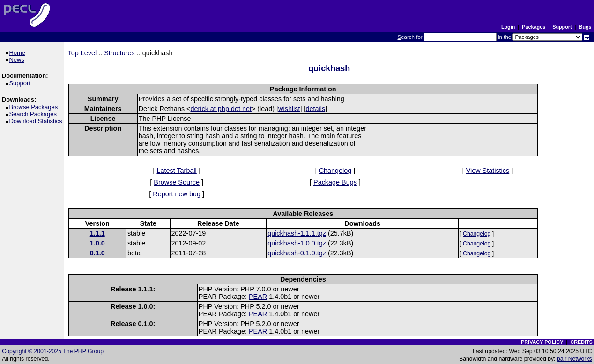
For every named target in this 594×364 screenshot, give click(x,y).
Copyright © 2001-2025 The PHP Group (53, 351)
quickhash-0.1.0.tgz (297, 253)
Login (508, 27)
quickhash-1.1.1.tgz (297, 233)
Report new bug (177, 194)
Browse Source (177, 182)
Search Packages (34, 114)
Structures (119, 53)
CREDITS (581, 342)
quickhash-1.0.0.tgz (297, 243)
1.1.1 (97, 233)
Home (19, 53)
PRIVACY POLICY (542, 342)
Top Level (82, 53)
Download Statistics (37, 121)
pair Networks (575, 359)
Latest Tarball (176, 171)
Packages (534, 27)
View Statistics (488, 171)
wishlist (289, 109)
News (18, 60)
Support (562, 27)
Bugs (585, 27)
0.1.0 (97, 253)
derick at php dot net (221, 109)
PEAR (258, 297)
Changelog (335, 171)
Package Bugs (335, 182)
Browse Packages (35, 107)
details (315, 109)
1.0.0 (97, 243)
